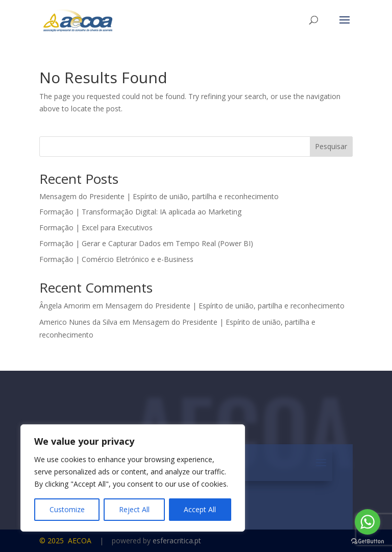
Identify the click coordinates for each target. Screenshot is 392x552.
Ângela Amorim (65, 306)
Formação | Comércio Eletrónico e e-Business (116, 259)
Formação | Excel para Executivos (96, 227)
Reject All (134, 509)
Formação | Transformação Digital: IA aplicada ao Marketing (140, 212)
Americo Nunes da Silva (78, 322)
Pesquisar (331, 146)
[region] (133, 478)
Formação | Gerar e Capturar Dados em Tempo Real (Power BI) (146, 243)
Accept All (200, 509)
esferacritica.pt (177, 541)
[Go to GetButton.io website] (367, 542)
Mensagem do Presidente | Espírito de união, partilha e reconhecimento (159, 196)
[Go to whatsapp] (367, 522)
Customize (67, 509)
